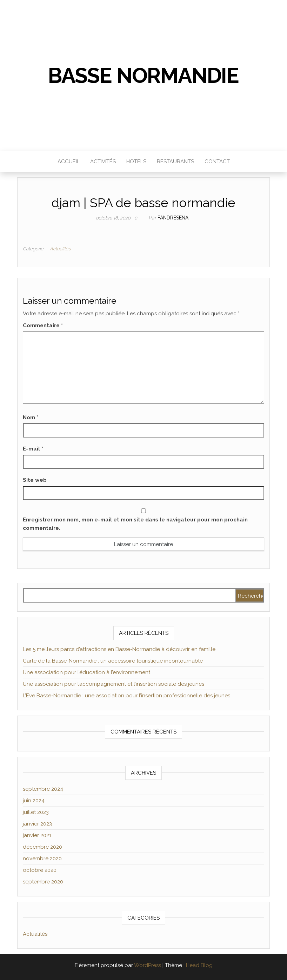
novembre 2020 (42, 859)
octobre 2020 (40, 870)
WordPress (148, 965)
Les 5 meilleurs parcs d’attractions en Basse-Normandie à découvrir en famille (119, 649)
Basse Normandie (143, 75)
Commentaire (43, 325)
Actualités (60, 249)
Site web (35, 480)
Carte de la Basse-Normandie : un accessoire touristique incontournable (113, 661)
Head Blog (199, 965)
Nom (31, 417)
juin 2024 (34, 801)
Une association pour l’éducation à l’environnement (86, 672)
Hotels (136, 162)
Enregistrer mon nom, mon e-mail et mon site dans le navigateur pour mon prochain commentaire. (135, 524)
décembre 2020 (42, 847)
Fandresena (173, 218)
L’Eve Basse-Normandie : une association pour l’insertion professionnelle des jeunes (126, 696)
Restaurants (175, 162)
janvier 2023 (37, 824)
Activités (103, 162)
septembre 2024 (43, 789)
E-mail (33, 449)
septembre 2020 (43, 882)
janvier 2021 (37, 835)
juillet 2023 (36, 812)
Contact (217, 162)
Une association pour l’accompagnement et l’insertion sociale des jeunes (114, 684)
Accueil (69, 162)
